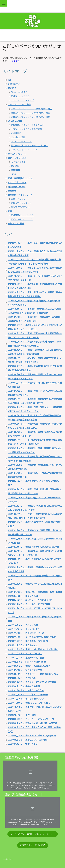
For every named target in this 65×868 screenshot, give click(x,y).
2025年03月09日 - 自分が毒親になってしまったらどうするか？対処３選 (35, 541)
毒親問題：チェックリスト (20, 195)
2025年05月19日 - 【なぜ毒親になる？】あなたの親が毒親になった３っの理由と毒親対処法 (35, 442)
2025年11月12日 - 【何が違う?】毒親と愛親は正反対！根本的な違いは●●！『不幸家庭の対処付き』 (35, 262)
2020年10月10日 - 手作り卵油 (22, 715)
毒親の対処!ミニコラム (22, 219)
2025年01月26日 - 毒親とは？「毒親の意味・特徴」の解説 (35, 592)
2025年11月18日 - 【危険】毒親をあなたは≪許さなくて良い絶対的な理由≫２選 (35, 253)
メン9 (14, 174)
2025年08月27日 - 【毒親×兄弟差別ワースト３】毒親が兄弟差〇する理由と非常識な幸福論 (35, 352)
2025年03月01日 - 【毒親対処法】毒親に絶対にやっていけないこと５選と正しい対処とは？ (35, 553)
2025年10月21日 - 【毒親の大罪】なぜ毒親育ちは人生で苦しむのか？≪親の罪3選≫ (35, 286)
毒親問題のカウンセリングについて (27, 125)
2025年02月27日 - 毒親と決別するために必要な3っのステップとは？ (35, 561)
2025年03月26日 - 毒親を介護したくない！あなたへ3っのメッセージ (35, 500)
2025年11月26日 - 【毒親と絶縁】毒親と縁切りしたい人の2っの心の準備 (35, 245)
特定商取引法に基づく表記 (33, 845)
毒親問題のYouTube (17, 187)
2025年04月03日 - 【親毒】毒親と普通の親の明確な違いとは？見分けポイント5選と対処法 (35, 491)
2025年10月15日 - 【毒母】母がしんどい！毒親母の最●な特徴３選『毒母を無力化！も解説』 (35, 294)
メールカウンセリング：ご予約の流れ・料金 (32, 109)
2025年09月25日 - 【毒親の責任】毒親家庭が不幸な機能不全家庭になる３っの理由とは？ (35, 319)
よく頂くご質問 (15, 121)
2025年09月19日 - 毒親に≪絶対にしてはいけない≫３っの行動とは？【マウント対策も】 (35, 327)
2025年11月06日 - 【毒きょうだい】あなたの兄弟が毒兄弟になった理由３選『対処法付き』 (35, 270)
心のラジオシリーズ (17, 183)
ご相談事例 (16, 133)
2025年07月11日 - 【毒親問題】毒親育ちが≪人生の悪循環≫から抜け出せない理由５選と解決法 (35, 401)
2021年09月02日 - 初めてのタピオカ (25, 670)
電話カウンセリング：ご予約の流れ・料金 (31, 113)
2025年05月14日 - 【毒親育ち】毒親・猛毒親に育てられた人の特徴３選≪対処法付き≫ (35, 450)
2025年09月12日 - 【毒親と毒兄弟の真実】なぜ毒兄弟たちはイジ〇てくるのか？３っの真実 (35, 336)
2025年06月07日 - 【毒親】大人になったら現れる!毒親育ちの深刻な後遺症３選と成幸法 (35, 418)
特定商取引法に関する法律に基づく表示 (29, 146)
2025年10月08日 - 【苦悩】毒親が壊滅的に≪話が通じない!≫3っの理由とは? (34, 303)
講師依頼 (12, 191)
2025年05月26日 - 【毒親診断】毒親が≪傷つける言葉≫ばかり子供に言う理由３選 (35, 434)
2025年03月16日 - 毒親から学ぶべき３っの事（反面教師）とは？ (35, 524)
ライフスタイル (18, 162)
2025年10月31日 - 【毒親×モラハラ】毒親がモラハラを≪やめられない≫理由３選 (35, 278)
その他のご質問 (18, 137)
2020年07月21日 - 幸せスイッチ (23, 744)
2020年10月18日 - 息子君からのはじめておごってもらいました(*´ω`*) (35, 709)
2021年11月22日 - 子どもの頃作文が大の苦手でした (32, 637)
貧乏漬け (15, 166)
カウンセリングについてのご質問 (26, 129)
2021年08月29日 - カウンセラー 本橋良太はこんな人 (33, 674)
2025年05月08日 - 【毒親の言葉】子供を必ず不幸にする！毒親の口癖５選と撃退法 (35, 459)
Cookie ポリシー (9, 859)
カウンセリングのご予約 (19, 105)
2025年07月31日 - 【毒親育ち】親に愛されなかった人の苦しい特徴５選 (35, 385)
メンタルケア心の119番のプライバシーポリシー (33, 834)
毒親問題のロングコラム (22, 215)
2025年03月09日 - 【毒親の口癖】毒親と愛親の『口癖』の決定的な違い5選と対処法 (35, 532)
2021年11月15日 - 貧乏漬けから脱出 (25, 654)
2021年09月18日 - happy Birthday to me (27, 662)
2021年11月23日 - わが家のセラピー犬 (26, 633)
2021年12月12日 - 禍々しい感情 (23, 625)
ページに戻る (14, 61)
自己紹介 (12, 88)
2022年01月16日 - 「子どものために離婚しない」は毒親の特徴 (35, 619)
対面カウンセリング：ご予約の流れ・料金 (31, 117)
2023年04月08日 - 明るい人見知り (24, 596)
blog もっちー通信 (17, 158)
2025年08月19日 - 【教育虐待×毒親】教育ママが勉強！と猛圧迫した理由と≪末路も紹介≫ (35, 360)
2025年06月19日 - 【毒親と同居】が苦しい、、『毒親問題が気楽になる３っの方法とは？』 (35, 409)
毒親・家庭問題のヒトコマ (20, 178)
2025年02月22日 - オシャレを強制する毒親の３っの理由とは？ (35, 578)
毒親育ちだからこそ (20, 96)
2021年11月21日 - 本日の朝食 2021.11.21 (28, 641)
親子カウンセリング (17, 154)
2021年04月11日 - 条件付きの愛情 (24, 686)
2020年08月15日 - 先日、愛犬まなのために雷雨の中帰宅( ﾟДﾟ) (35, 729)
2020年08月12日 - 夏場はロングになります (28, 740)
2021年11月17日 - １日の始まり (23, 645)
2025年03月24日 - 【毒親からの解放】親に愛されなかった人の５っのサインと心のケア (35, 508)
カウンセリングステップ (22, 100)
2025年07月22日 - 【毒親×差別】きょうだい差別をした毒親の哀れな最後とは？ (35, 393)
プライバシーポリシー (21, 141)
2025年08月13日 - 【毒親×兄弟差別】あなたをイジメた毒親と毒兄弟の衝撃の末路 (35, 368)
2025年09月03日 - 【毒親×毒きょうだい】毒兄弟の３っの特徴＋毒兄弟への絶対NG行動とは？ (35, 344)
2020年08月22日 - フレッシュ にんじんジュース (31, 719)
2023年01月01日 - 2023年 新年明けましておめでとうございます (35, 610)
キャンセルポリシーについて (24, 150)
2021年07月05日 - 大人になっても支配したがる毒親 (32, 682)
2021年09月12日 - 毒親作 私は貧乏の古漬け (29, 666)
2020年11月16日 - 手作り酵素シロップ (26, 699)
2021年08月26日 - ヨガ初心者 (22, 678)
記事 (10, 211)
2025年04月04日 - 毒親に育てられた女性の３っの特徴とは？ (34, 483)
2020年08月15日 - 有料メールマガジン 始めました (32, 736)
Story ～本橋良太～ (20, 92)
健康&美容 (16, 170)
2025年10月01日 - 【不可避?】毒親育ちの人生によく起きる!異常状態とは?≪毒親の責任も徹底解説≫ (35, 311)
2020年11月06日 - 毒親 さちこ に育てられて (29, 703)
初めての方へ (14, 84)
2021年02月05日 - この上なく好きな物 (26, 691)
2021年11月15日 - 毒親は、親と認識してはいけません (33, 649)
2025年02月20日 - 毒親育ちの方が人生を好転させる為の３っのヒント (35, 586)
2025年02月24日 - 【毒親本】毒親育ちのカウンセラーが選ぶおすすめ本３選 (35, 569)
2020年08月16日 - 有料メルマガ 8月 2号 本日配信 (33, 723)
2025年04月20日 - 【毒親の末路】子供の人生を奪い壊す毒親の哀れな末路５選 (35, 475)
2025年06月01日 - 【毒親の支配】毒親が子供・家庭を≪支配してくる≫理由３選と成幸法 (35, 426)
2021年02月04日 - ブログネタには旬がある (28, 695)
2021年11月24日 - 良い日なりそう (24, 629)
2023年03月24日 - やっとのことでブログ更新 (29, 604)
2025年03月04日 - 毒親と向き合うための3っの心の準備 (34, 547)
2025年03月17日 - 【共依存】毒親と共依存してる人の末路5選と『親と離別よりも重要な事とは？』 (35, 516)
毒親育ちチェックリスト (22, 203)
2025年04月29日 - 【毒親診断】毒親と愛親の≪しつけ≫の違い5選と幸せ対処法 (35, 467)
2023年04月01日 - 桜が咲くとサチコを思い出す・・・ (33, 600)
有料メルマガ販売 (16, 224)
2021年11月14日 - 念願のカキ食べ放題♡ (26, 658)
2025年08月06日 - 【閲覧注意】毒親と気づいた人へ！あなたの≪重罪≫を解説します (35, 377)
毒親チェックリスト (20, 199)
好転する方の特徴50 (20, 207)
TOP (10, 80)
